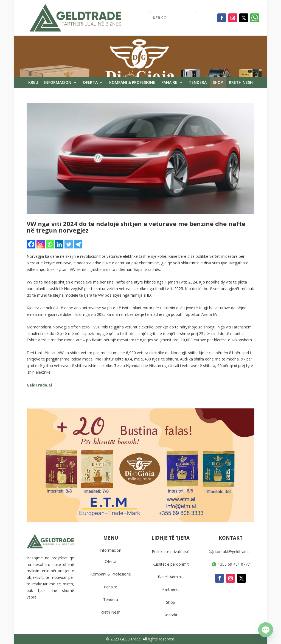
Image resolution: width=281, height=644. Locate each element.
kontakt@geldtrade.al (231, 552)
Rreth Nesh (241, 83)
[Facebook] (31, 244)
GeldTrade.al (39, 385)
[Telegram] (78, 244)
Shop (218, 83)
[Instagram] (41, 244)
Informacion (58, 83)
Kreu (33, 83)
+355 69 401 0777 (231, 564)
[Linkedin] (59, 244)
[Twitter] (69, 244)
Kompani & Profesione (132, 83)
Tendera (198, 83)
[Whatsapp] (50, 244)
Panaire (169, 83)
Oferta (90, 83)
